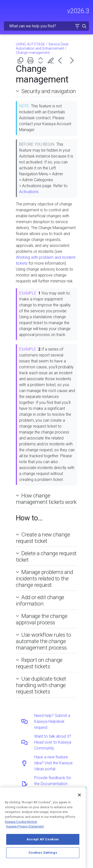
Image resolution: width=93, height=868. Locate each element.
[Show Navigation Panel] (7, 9)
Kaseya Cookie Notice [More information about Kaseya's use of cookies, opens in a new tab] (21, 822)
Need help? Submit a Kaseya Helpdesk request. (52, 721)
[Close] (79, 795)
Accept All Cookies (43, 839)
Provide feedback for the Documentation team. (53, 784)
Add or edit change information (40, 600)
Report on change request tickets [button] (39, 663)
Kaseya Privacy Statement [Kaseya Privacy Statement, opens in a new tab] (25, 826)
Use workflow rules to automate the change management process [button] (44, 641)
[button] (77, 26)
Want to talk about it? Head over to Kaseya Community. (53, 742)
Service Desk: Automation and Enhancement (43, 46)
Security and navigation (49, 91)
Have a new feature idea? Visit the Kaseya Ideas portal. (53, 763)
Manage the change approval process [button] (42, 619)
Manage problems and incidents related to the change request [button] (45, 578)
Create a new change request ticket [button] (43, 538)
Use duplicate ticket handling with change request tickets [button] (41, 685)
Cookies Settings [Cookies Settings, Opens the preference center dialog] (43, 853)
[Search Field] (46, 26)
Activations (29, 192)
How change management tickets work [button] (46, 499)
